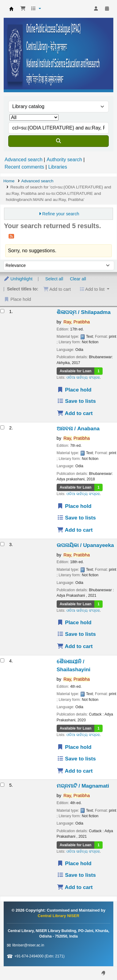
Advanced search (24, 160)
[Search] (58, 141)
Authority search (64, 160)
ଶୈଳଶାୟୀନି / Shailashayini (74, 665)
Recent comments (24, 167)
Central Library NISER (11, 9)
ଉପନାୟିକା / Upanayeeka (85, 545)
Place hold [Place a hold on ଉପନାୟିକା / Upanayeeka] (74, 622)
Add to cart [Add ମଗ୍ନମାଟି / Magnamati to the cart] (75, 887)
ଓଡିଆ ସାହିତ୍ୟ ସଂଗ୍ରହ (83, 377)
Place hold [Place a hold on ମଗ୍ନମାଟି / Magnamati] (74, 863)
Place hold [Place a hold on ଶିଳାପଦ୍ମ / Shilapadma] (74, 390)
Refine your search (61, 214)
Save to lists (76, 401)
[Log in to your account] (96, 9)
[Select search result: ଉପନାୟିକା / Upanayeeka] (2, 544)
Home (9, 181)
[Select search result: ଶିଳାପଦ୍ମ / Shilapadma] (2, 311)
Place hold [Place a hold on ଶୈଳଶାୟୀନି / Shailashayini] (74, 747)
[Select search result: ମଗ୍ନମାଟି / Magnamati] (2, 785)
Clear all (78, 279)
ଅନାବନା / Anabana (78, 428)
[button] (23, 9)
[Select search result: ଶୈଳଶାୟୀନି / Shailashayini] (2, 660)
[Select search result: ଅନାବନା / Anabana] (2, 427)
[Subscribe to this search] (11, 236)
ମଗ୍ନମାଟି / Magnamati (83, 786)
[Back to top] (99, 961)
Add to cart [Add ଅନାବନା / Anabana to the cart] (75, 530)
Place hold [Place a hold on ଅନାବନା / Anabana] (74, 506)
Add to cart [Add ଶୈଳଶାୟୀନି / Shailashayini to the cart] (75, 771)
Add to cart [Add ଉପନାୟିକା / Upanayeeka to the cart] (75, 646)
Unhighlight (18, 279)
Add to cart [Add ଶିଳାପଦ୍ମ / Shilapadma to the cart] (75, 413)
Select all (54, 279)
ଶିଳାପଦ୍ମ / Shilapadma (84, 312)
